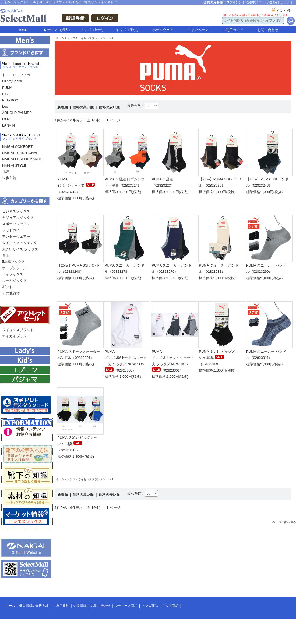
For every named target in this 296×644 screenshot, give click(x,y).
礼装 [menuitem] (6, 172)
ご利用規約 (61, 606)
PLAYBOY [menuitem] (10, 100)
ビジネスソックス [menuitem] (16, 211)
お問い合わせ (268, 30)
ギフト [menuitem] (7, 287)
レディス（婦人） (58, 30)
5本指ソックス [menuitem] (14, 262)
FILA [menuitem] (6, 94)
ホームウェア (163, 30)
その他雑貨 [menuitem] (11, 293)
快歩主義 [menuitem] (9, 178)
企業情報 (80, 606)
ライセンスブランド (90, 38)
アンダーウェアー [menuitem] (16, 237)
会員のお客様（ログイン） (223, 2)
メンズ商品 (150, 606)
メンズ (71, 38)
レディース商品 (126, 606)
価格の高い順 (84, 107)
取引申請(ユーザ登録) (261, 2)
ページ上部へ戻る (284, 522)
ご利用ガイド (233, 30)
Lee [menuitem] (5, 106)
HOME (23, 30)
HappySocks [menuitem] (12, 81)
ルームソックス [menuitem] (14, 281)
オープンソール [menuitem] (14, 268)
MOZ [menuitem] (6, 119)
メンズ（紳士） (93, 30)
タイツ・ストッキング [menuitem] (20, 243)
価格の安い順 (109, 107)
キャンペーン (198, 30)
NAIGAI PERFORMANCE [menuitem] (22, 159)
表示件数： (136, 106)
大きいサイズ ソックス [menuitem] (20, 249)
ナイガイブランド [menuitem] (16, 336)
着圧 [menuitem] (6, 255)
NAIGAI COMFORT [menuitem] (17, 147)
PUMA (110, 38)
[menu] (25, 102)
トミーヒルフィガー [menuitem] (18, 75)
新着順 (63, 107)
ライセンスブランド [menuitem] (18, 330)
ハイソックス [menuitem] (13, 274)
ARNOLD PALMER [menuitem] (17, 113)
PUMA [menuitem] (7, 88)
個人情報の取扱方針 (34, 606)
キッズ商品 (170, 606)
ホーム (285, 2)
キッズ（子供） (128, 30)
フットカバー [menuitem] (13, 230)
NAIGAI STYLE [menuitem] (14, 165)
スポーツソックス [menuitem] (16, 224)
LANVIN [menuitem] (8, 125)
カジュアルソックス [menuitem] (18, 218)
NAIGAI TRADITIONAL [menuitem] (20, 153)
